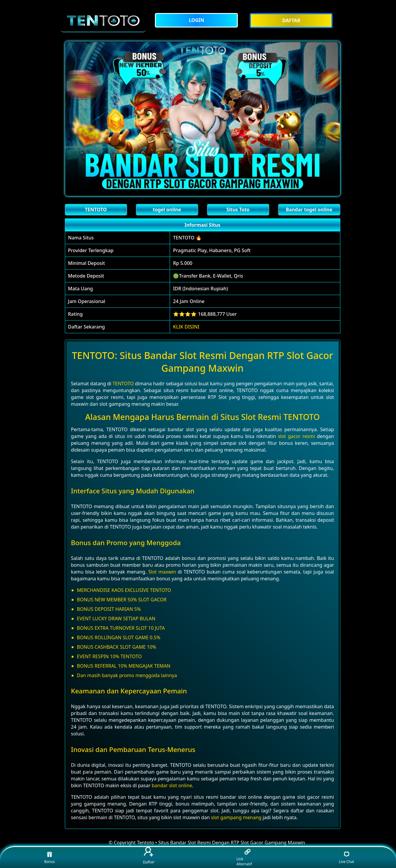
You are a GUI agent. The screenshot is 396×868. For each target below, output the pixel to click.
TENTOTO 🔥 (187, 238)
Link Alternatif (244, 858)
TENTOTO (123, 384)
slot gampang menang (236, 817)
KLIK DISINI (186, 327)
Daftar (149, 856)
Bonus (49, 857)
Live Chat (346, 857)
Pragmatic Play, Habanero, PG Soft (212, 250)
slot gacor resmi (296, 436)
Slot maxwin (162, 572)
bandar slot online (172, 785)
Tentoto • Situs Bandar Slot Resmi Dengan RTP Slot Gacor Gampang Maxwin (221, 843)
